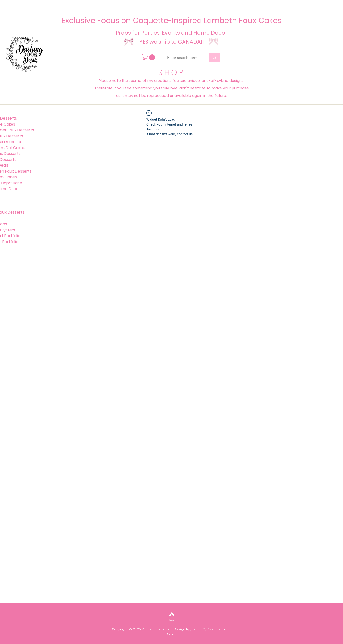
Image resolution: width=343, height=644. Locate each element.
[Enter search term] (183, 58)
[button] (149, 57)
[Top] (171, 620)
